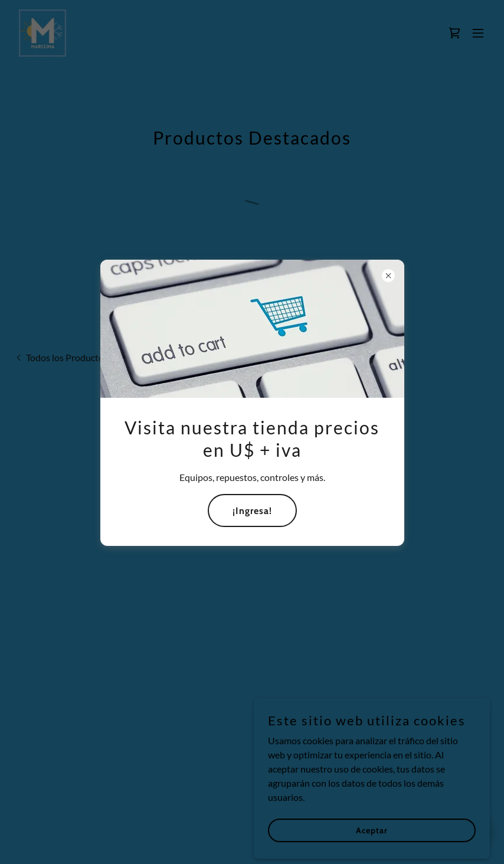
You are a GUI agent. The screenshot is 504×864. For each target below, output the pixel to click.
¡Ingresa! (252, 511)
